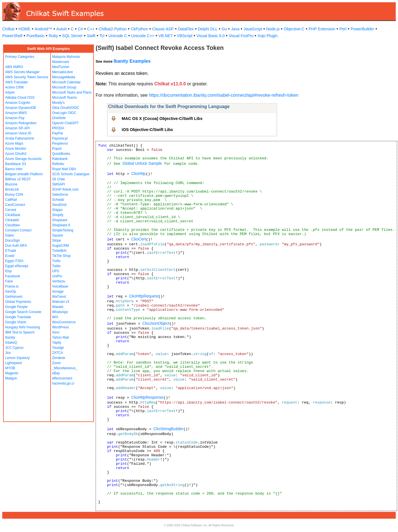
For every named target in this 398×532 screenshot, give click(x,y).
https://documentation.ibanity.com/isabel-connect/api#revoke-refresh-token (224, 95)
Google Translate (18, 317)
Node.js (273, 29)
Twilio (56, 266)
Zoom (57, 363)
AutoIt (62, 29)
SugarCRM (61, 246)
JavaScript (253, 29)
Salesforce (60, 195)
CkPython (139, 29)
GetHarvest (14, 297)
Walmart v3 (61, 302)
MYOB (10, 368)
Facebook (13, 276)
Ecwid (10, 256)
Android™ (43, 29)
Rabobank (60, 159)
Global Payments (18, 302)
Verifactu (59, 281)
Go (224, 29)
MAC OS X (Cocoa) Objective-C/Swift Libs (162, 119)
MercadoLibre (63, 72)
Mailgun (11, 378)
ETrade (11, 251)
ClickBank (13, 215)
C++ (91, 29)
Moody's (58, 103)
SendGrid (59, 205)
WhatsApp (60, 312)
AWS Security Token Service (27, 77)
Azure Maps (14, 143)
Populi (57, 149)
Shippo (57, 210)
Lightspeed (13, 363)
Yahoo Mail (61, 337)
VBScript (185, 36)
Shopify (58, 215)
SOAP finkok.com (66, 189)
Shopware (60, 220)
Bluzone (11, 184)
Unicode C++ (143, 36)
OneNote (59, 118)
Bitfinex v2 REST (18, 179)
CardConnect (15, 205)
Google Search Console (23, 312)
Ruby (53, 36)
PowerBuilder (362, 29)
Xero (56, 332)
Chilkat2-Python (113, 29)
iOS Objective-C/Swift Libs (147, 130)
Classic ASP (163, 29)
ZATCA (58, 353)
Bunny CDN (14, 195)
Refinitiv (58, 164)
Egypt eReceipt (17, 266)
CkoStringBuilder (168, 429)
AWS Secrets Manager (22, 72)
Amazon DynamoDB (21, 108)
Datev (10, 235)
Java (235, 29)
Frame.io (12, 286)
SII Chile (59, 179)
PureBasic (35, 36)
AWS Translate (16, 82)
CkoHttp (139, 174)
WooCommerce (64, 322)
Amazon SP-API (17, 128)
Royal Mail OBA (64, 169)
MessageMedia (64, 77)
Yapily (57, 343)
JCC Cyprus (14, 348)
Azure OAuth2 (16, 154)
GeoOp (11, 292)
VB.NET (166, 36)
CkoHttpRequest (144, 296)
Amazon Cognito (18, 103)
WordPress (61, 327)
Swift (91, 36)
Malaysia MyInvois (66, 57)
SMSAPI (59, 184)
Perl (343, 29)
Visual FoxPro (241, 36)
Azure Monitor (16, 149)
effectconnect (62, 378)
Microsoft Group (64, 87)
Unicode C (118, 36)
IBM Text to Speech (20, 332)
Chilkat (8, 29)
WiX (55, 317)
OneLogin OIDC (64, 113)
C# (80, 29)
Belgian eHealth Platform (24, 174)
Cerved (11, 210)
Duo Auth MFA (16, 246)
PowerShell (12, 36)
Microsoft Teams (65, 98)
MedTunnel (61, 67)
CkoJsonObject (156, 323)
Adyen (10, 92)
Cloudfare (12, 225)
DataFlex (186, 29)
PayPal (58, 133)
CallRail (11, 200)
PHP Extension (322, 29)
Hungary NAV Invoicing (23, 327)
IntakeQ (11, 343)
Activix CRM (14, 87)
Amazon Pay (15, 118)
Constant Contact (18, 230)
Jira (8, 353)
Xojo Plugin (268, 36)
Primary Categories (20, 57)
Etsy (8, 271)
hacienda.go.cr (63, 383)
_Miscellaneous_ (65, 368)
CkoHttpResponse (148, 397)
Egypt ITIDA (14, 261)
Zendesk (59, 358)
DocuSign (12, 240)
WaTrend (59, 297)
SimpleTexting (63, 230)
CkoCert (139, 239)
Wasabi (58, 307)
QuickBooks (61, 154)
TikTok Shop (62, 256)
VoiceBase (60, 286)
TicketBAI (59, 251)
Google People (16, 307)
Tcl (102, 36)
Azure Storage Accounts (23, 159)
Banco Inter (14, 169)
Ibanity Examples (132, 61)
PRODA (58, 128)
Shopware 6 (61, 225)
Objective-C (294, 29)
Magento (12, 373)
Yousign (58, 348)
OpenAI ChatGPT (66, 123)
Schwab (58, 200)
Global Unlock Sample (142, 163)
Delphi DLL (208, 29)
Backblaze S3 (15, 164)
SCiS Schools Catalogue (71, 174)
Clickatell (12, 220)
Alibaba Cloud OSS (20, 98)
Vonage (58, 292)
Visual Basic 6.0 (211, 36)
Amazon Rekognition (21, 123)
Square (58, 235)
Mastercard (61, 62)
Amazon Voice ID (18, 133)
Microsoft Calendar (67, 82)
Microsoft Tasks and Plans (72, 92)
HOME (24, 29)
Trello (56, 261)
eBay (56, 373)
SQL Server (72, 36)
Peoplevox (60, 143)
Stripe (57, 240)
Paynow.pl (60, 138)
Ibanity (10, 337)
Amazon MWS (16, 113)
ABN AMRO (14, 67)
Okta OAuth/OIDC (66, 108)
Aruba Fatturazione (20, 138)
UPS (56, 271)
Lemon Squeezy (17, 358)
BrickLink (12, 189)
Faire (9, 281)
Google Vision (16, 322)
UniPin (57, 276)
